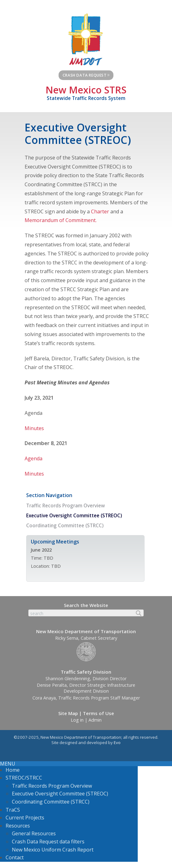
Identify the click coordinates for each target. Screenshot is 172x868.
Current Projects (25, 818)
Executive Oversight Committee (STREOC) (74, 516)
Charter (101, 211)
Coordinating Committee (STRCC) (65, 526)
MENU (8, 764)
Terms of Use (98, 713)
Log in (77, 720)
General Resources (34, 833)
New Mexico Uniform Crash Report (53, 850)
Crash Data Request (86, 74)
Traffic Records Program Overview (66, 506)
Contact (15, 857)
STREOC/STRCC (24, 778)
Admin (95, 720)
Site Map (68, 713)
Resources (18, 826)
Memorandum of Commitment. (61, 220)
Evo (117, 742)
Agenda (33, 458)
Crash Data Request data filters (48, 842)
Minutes (34, 428)
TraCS (13, 810)
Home (13, 770)
